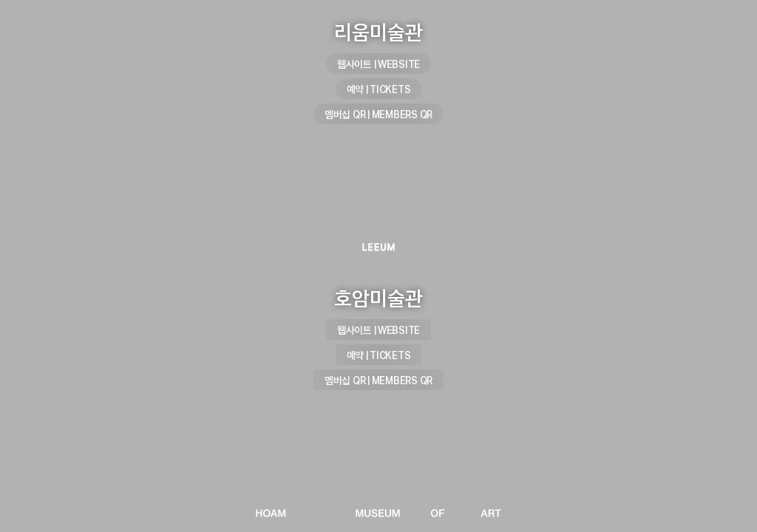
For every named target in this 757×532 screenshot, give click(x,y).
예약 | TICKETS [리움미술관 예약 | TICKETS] (379, 89)
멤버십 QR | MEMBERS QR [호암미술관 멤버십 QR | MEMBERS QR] (378, 380)
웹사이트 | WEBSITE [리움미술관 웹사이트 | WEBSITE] (378, 64)
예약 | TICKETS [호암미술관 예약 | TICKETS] (379, 355)
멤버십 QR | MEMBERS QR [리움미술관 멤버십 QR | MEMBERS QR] (378, 114)
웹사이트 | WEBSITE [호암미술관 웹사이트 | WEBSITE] (378, 330)
